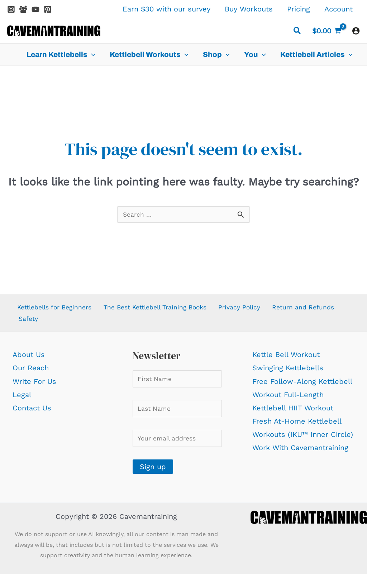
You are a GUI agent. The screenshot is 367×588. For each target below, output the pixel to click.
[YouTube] (35, 9)
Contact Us (32, 413)
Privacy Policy (257, 309)
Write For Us (34, 386)
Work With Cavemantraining (301, 453)
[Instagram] (11, 9)
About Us (29, 360)
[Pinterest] (48, 9)
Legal (22, 400)
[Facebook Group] (23, 9)
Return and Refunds (51, 323)
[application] (91, 54)
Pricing (299, 9)
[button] (297, 32)
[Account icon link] (356, 31)
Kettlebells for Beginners (56, 309)
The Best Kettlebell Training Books (167, 309)
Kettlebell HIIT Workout (294, 413)
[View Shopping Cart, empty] (327, 31)
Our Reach (31, 373)
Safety (105, 323)
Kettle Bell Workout (287, 360)
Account (339, 9)
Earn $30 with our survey (166, 9)
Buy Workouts (249, 9)
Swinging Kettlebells (289, 373)
